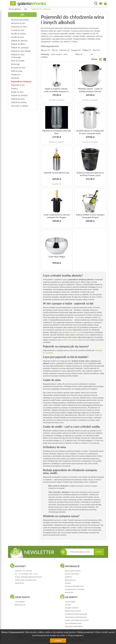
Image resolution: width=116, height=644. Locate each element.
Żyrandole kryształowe (76, 617)
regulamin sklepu (73, 571)
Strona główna (15, 9)
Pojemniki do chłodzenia (41, 9)
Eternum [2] (64, 50)
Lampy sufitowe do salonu (77, 620)
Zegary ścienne (72, 608)
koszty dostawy (72, 574)
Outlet (68, 605)
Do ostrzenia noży (73, 623)
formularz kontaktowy (26, 580)
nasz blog (19, 583)
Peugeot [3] (76, 50)
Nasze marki (70, 602)
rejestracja (20, 605)
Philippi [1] (87, 50)
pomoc (68, 583)
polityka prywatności (75, 586)
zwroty (68, 577)
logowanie (20, 602)
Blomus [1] (45, 50)
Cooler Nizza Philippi (57, 257)
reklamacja (70, 580)
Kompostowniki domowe (76, 614)
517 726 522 (27, 571)
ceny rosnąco (56, 54)
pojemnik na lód (75, 332)
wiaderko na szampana (70, 340)
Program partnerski (74, 626)
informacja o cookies (75, 589)
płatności (69, 592)
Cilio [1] (55, 50)
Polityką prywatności (85, 632)
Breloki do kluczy (73, 611)
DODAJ (99, 552)
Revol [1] (96, 50)
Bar (26, 9)
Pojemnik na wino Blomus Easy (57, 173)
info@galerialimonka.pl (32, 577)
